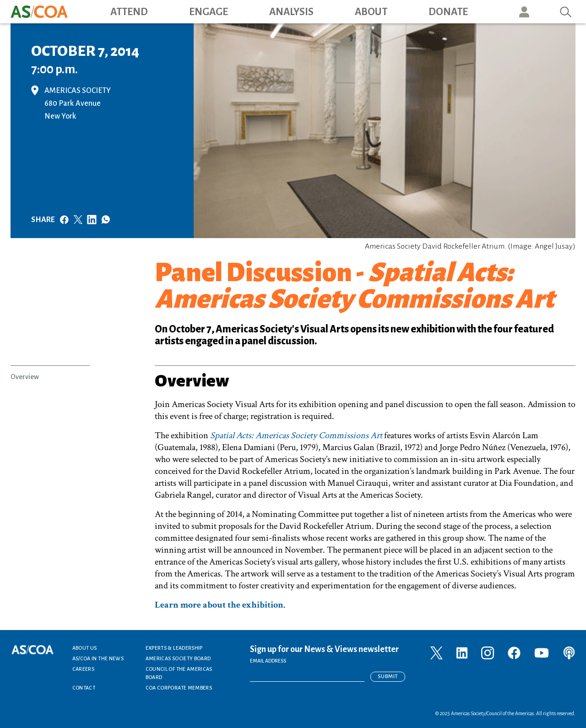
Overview (25, 377)
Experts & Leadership (174, 648)
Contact (84, 688)
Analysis (291, 12)
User (524, 12)
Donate (448, 12)
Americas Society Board (178, 658)
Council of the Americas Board (179, 673)
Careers (84, 669)
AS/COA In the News (98, 658)
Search (566, 12)
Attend (129, 12)
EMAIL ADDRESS (268, 661)
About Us (85, 648)
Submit (388, 676)
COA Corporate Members (179, 688)
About (371, 12)
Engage (209, 12)
